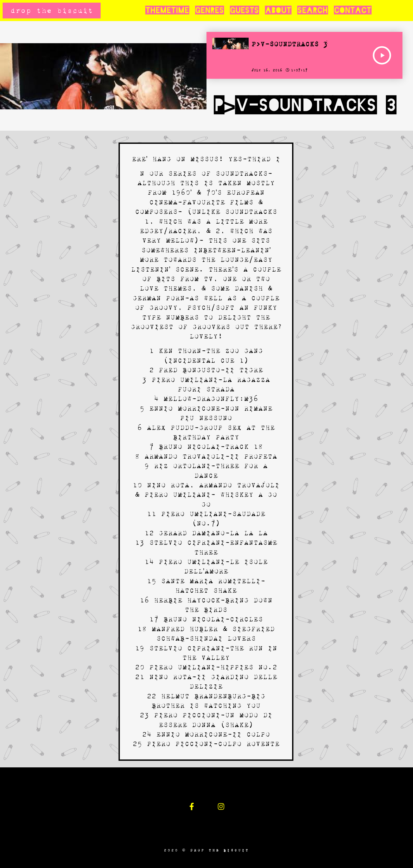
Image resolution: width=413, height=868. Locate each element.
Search (313, 10)
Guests (244, 10)
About (278, 10)
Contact (353, 10)
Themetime (167, 10)
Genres (209, 10)
